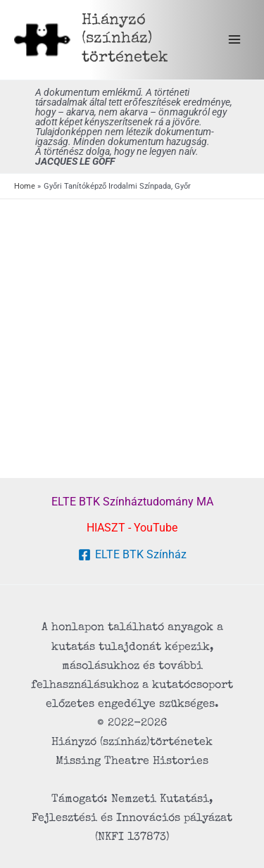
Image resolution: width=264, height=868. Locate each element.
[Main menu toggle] (234, 40)
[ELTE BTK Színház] (132, 555)
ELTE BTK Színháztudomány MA (132, 502)
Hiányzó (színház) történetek (125, 39)
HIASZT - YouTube (132, 528)
